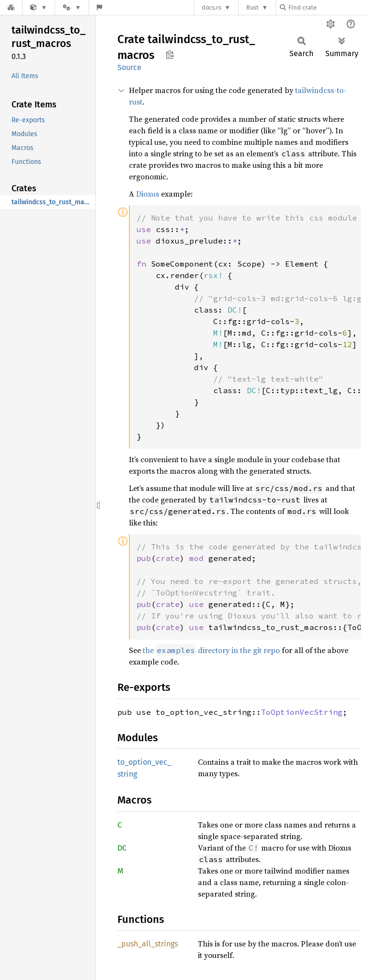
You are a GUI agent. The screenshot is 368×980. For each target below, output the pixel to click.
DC (122, 848)
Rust (253, 7)
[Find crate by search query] (328, 7)
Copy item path (170, 55)
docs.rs (212, 7)
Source (129, 67)
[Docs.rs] (11, 7)
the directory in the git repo (211, 650)
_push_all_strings (148, 944)
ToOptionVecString (302, 712)
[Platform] (72, 7)
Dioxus (148, 194)
